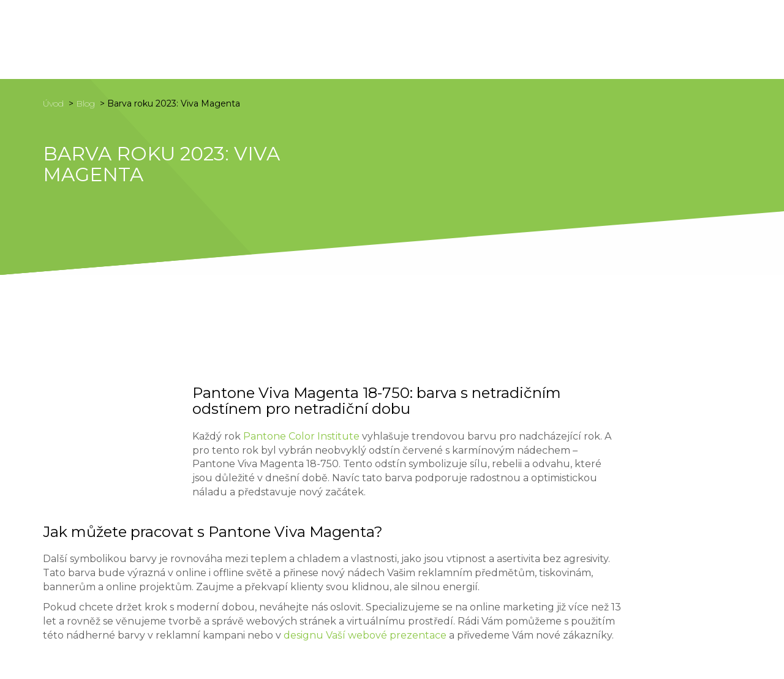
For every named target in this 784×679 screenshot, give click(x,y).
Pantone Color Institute (301, 436)
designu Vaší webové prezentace (365, 635)
